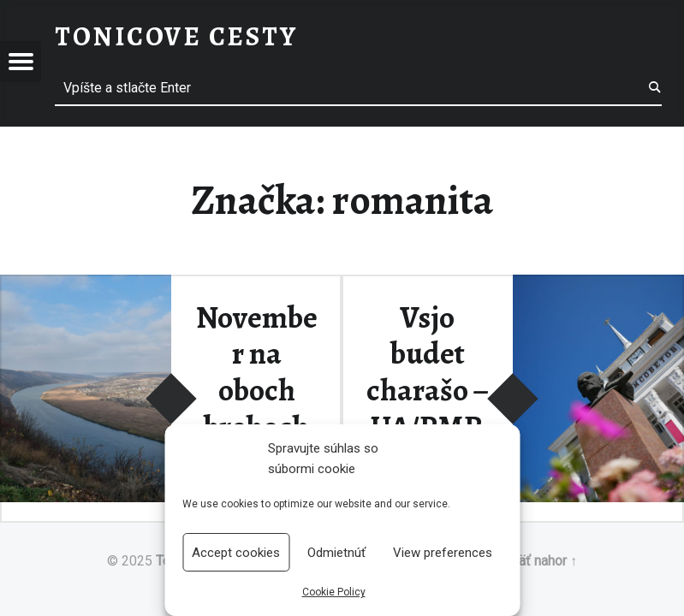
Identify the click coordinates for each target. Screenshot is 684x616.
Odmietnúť (336, 553)
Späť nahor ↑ (540, 561)
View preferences (443, 553)
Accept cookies (236, 553)
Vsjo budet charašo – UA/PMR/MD (428, 391)
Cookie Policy (334, 592)
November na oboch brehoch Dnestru (257, 391)
